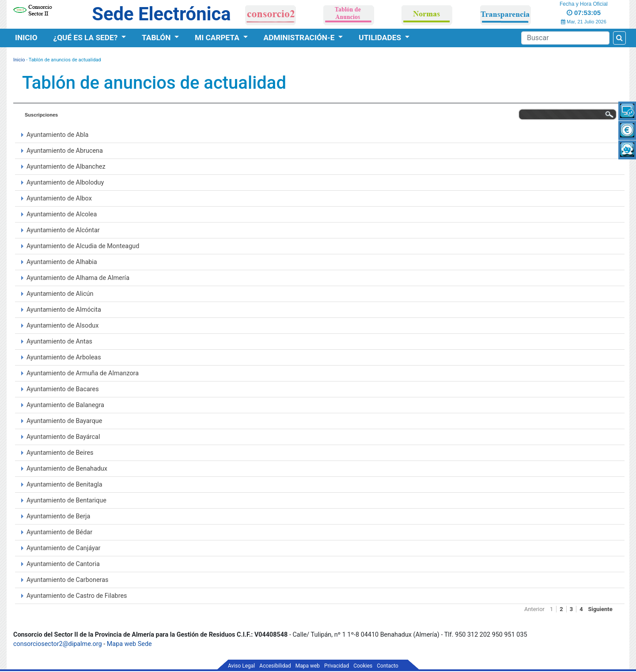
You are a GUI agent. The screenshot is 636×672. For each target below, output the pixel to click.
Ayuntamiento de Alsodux (62, 326)
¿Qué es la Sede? (87, 38)
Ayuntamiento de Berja (58, 516)
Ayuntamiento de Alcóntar (63, 230)
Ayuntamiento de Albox (59, 198)
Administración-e (300, 38)
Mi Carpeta (218, 38)
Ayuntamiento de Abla (57, 135)
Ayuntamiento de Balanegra (65, 405)
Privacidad (337, 666)
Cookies (363, 666)
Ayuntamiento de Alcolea (62, 214)
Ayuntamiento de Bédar (59, 532)
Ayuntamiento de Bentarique (66, 500)
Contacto (388, 666)
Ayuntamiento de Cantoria (63, 564)
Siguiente (600, 609)
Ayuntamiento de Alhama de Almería (78, 278)
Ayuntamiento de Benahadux (67, 469)
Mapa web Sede (129, 644)
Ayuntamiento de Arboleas (64, 357)
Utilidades (381, 38)
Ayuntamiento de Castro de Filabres (77, 596)
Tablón (157, 38)
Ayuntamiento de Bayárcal (63, 437)
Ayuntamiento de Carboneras (67, 580)
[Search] (565, 38)
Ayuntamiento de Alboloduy (65, 183)
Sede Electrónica (161, 14)
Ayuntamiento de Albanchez (66, 167)
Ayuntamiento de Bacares (63, 389)
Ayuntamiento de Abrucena (65, 151)
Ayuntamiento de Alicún (60, 294)
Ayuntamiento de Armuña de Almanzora (83, 373)
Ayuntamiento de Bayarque (64, 421)
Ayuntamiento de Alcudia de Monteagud (83, 246)
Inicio (26, 38)
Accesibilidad (275, 666)
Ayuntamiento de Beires (60, 453)
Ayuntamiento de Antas (59, 342)
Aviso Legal (241, 666)
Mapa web (308, 666)
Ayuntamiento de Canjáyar (63, 548)
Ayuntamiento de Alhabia (62, 262)
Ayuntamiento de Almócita (64, 310)
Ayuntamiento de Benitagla (64, 485)
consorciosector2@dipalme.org (58, 644)
